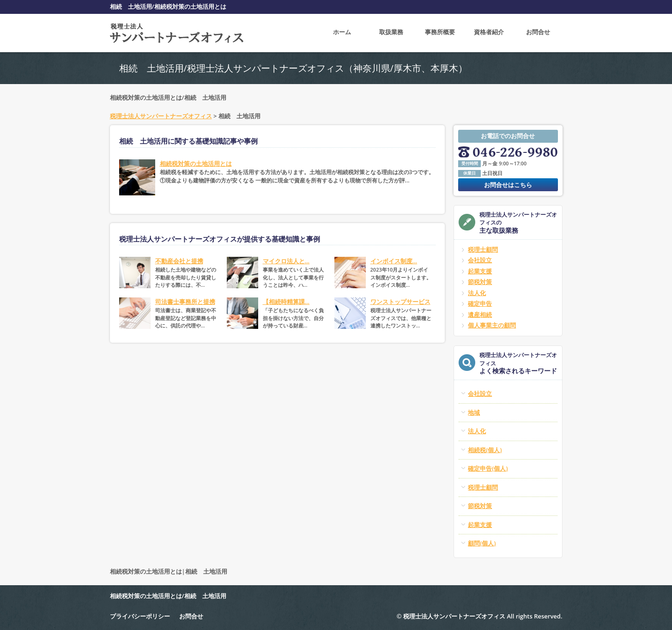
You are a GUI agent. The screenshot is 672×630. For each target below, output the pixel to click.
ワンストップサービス (400, 302)
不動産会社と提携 (179, 261)
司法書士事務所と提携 (185, 302)
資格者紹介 (489, 33)
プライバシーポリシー (140, 616)
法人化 (477, 293)
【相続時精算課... (286, 302)
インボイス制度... (394, 261)
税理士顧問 (483, 249)
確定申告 (480, 303)
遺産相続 (480, 315)
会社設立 (480, 260)
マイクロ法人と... (286, 261)
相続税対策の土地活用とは (196, 164)
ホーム (342, 33)
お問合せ (538, 33)
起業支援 (480, 271)
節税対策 (480, 282)
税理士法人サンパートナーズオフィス (161, 116)
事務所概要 (440, 33)
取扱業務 (391, 33)
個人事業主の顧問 (492, 325)
